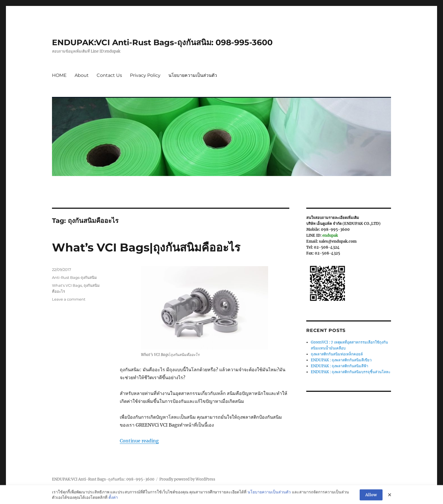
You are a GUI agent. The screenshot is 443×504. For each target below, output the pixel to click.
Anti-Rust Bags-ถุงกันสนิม (74, 277)
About (82, 75)
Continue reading (139, 441)
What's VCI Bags (67, 285)
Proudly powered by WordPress (187, 479)
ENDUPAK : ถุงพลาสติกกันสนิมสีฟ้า (339, 366)
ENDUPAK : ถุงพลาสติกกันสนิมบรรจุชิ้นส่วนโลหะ (351, 372)
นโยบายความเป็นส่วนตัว (193, 75)
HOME (59, 75)
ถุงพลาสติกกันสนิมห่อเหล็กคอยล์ (337, 354)
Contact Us (109, 75)
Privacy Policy (145, 75)
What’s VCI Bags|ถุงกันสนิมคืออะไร (146, 247)
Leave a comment (69, 299)
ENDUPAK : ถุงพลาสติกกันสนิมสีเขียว (341, 360)
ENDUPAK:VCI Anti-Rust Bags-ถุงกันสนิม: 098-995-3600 (162, 42)
